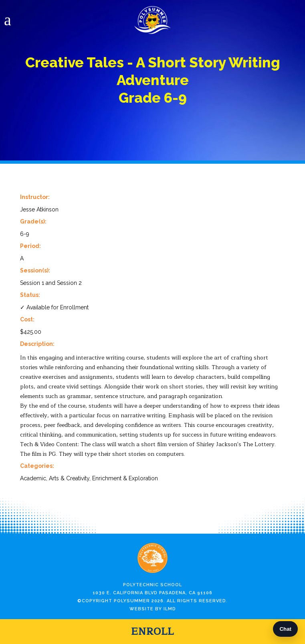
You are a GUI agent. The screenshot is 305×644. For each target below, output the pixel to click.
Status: (30, 295)
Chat (285, 629)
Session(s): (35, 270)
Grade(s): (33, 221)
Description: (37, 344)
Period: (30, 246)
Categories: (37, 466)
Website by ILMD (153, 609)
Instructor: (35, 197)
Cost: (27, 319)
